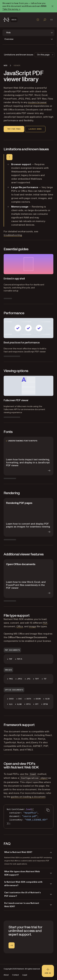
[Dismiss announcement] (52, 6)
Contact (15, 975)
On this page (45, 55)
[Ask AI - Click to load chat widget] (48, 971)
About (6, 975)
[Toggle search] (45, 20)
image (33, 626)
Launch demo (35, 129)
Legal (25, 975)
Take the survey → (11, 9)
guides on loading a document (28, 797)
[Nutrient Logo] (11, 20)
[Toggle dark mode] (38, 20)
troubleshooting (13, 235)
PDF (45, 623)
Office (20, 626)
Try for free (14, 129)
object (34, 778)
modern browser (37, 102)
